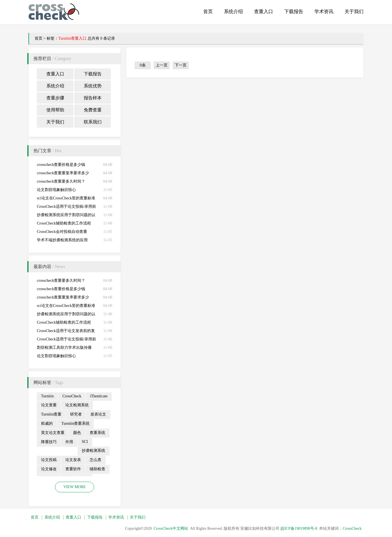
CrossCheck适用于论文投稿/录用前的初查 (66, 208)
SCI (85, 442)
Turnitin (47, 396)
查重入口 (264, 12)
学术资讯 (324, 12)
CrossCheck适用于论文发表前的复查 (66, 332)
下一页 (181, 65)
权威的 (47, 423)
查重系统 (97, 433)
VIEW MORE (75, 487)
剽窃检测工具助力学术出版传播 (64, 348)
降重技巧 (49, 442)
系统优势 (93, 86)
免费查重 (93, 110)
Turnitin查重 (51, 414)
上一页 (162, 65)
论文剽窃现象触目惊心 (56, 190)
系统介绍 (233, 12)
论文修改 (49, 469)
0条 (143, 65)
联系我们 (93, 122)
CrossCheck (72, 396)
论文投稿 (49, 460)
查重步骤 (55, 98)
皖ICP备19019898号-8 (299, 528)
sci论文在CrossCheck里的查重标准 (66, 198)
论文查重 (49, 405)
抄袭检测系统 (94, 451)
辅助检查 (97, 469)
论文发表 (73, 460)
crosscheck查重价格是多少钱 (61, 165)
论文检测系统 (77, 405)
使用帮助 (55, 110)
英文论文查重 (53, 433)
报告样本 (93, 98)
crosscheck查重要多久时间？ (61, 181)
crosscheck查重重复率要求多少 (63, 173)
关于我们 (354, 12)
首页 (208, 12)
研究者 (76, 414)
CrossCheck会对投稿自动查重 (62, 232)
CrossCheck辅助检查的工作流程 (64, 223)
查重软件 (73, 469)
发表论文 (98, 414)
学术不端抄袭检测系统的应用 (62, 240)
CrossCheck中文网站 (171, 528)
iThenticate (99, 396)
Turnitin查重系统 (76, 423)
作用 (69, 442)
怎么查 (95, 460)
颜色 (77, 433)
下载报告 (294, 12)
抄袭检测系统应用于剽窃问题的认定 (66, 216)
